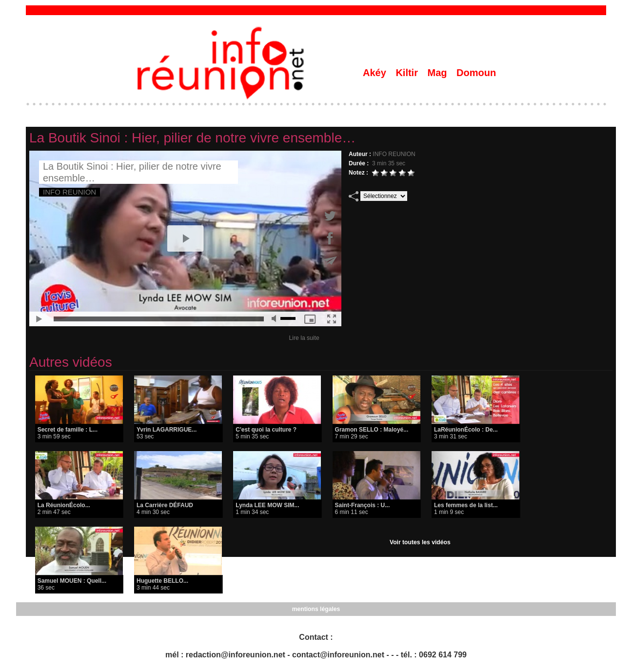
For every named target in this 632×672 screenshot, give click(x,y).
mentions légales (316, 609)
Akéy (376, 73)
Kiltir (408, 73)
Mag (439, 73)
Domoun (476, 73)
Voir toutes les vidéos (420, 542)
